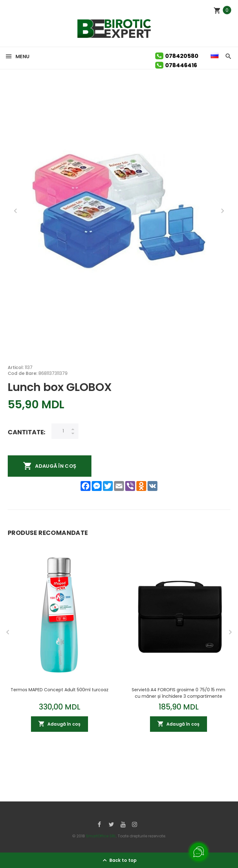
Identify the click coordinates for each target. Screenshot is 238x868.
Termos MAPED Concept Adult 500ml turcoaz (59, 690)
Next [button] (223, 211)
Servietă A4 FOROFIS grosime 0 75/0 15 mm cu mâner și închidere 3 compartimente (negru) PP (178, 693)
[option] (119, 211)
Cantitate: (26, 432)
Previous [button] (15, 211)
